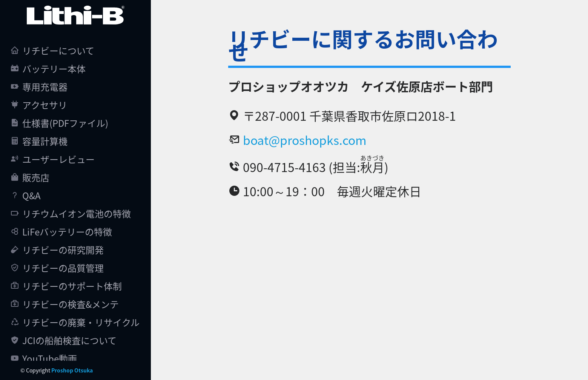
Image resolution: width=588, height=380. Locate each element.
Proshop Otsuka (72, 370)
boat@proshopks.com (305, 140)
